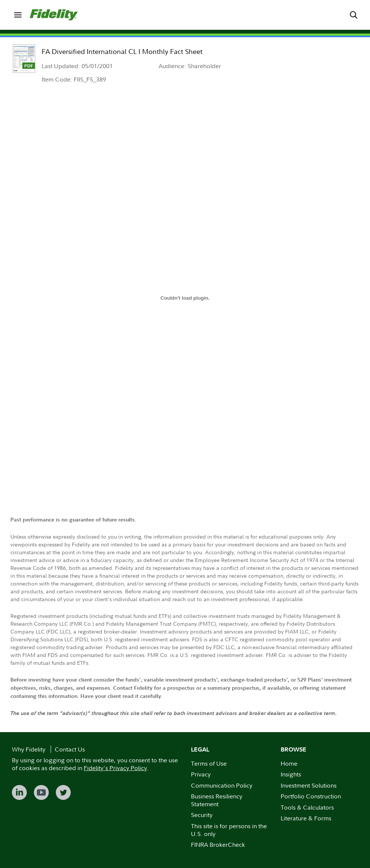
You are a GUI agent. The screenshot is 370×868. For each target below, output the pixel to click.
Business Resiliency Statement (217, 800)
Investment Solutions (309, 785)
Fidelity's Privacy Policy (115, 768)
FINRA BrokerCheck (218, 845)
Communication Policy (222, 785)
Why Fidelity (29, 749)
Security (202, 815)
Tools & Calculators (307, 807)
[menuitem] (18, 15)
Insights (291, 774)
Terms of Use (209, 763)
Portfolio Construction (311, 796)
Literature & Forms (306, 818)
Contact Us (70, 749)
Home (289, 763)
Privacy (201, 774)
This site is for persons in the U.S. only (229, 830)
